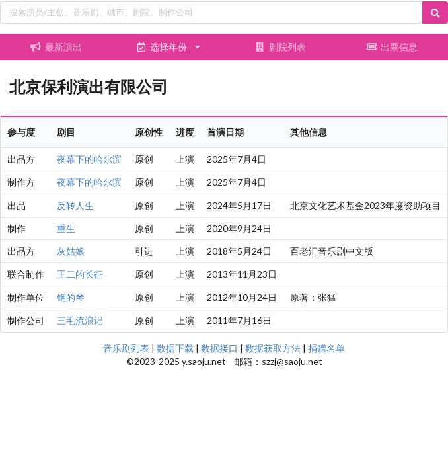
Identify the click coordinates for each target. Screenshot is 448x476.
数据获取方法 (273, 348)
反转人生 (75, 205)
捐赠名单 (326, 348)
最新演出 (56, 47)
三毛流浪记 (80, 320)
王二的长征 (80, 274)
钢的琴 (71, 297)
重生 (66, 228)
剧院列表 (280, 47)
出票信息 (392, 47)
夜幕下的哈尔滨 (89, 159)
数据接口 (219, 348)
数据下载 (175, 348)
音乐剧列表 (126, 348)
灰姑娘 (71, 251)
